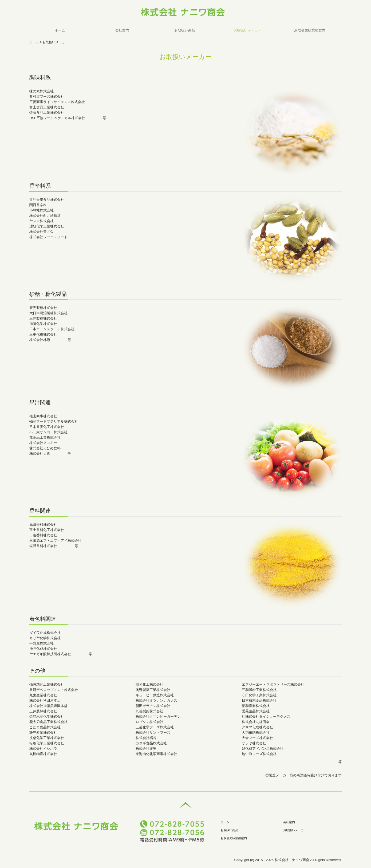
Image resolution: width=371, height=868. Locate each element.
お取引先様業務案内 (310, 30)
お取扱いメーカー (247, 30)
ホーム (60, 30)
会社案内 (122, 30)
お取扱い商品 (185, 30)
